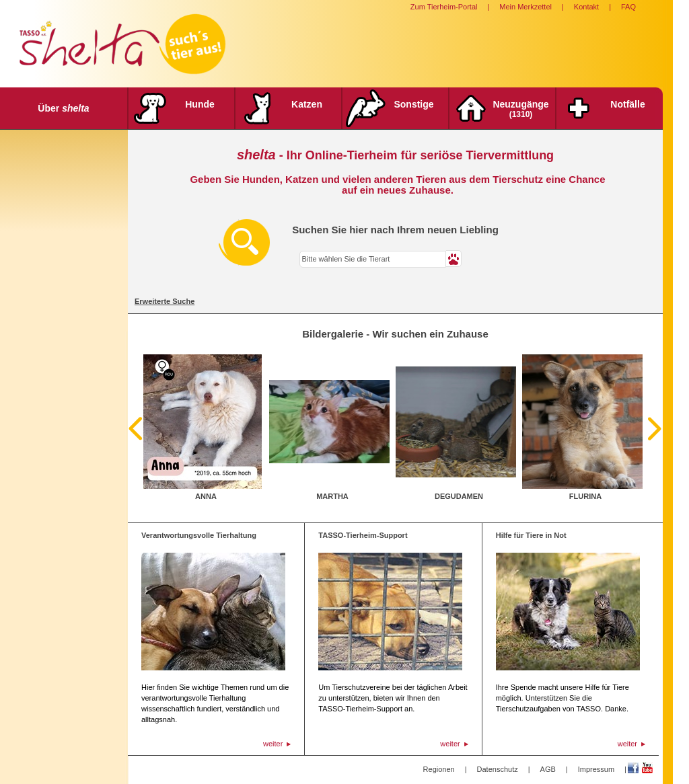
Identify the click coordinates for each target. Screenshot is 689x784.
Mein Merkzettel (525, 7)
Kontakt (586, 7)
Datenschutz (498, 769)
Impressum (596, 769)
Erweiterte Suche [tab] (165, 301)
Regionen (439, 769)
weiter (273, 744)
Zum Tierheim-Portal (444, 7)
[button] (454, 259)
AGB (548, 769)
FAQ (628, 7)
